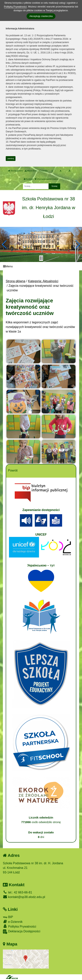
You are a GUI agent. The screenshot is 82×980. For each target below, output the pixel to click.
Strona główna (15, 171)
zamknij (11, 159)
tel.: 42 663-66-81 (17, 892)
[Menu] (41, 266)
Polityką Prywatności (15, 7)
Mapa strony (31, 171)
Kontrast (28, 179)
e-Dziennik (13, 922)
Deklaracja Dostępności (22, 932)
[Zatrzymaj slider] (41, 258)
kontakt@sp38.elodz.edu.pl (24, 897)
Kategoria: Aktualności (43, 281)
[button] (4, 244)
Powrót (13, 470)
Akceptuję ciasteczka (41, 16)
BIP (8, 917)
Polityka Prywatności (19, 926)
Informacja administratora (47, 179)
